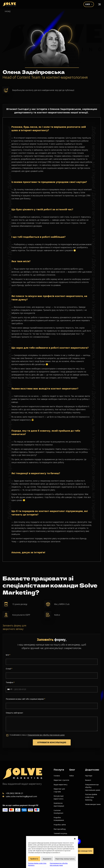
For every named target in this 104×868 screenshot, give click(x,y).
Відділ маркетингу (60, 785)
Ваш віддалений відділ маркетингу (22, 784)
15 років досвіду (20, 604)
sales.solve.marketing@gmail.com (21, 796)
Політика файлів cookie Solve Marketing (37, 864)
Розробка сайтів (60, 825)
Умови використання (93, 804)
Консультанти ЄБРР (21, 615)
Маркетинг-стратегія (61, 780)
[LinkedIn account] (78, 841)
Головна (57, 776)
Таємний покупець (60, 833)
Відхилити (47, 859)
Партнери (89, 776)
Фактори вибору (60, 829)
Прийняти (34, 859)
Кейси (57, 615)
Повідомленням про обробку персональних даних (46, 744)
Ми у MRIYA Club (62, 604)
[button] (75, 839)
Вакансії (88, 780)
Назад (8, 11)
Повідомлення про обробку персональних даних (59, 864)
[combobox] (10, 699)
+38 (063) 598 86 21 (14, 793)
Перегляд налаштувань (65, 859)
